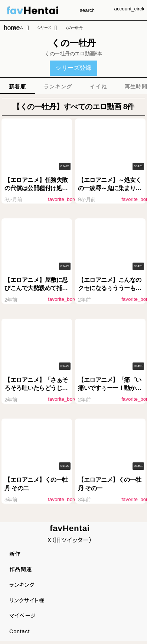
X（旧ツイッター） (70, 540)
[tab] (17, 87)
